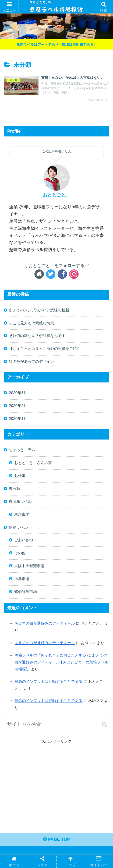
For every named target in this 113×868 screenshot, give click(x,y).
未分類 (15, 489)
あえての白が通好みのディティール (45, 643)
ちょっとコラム (22, 450)
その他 (20, 553)
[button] (105, 725)
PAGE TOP (56, 839)
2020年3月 (18, 393)
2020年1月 (18, 419)
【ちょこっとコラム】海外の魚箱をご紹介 (45, 349)
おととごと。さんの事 (33, 463)
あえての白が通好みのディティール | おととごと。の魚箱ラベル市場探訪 (61, 662)
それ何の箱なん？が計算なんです (37, 336)
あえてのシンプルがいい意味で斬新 (39, 310)
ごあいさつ (24, 540)
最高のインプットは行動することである (48, 681)
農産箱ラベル (20, 501)
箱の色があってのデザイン (31, 361)
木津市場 (22, 514)
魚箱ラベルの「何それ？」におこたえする (50, 655)
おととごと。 (56, 195)
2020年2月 (18, 406)
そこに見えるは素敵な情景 (31, 323)
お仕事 (20, 476)
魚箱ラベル (18, 527)
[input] (56, 724)
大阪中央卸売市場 (29, 566)
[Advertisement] (57, 782)
